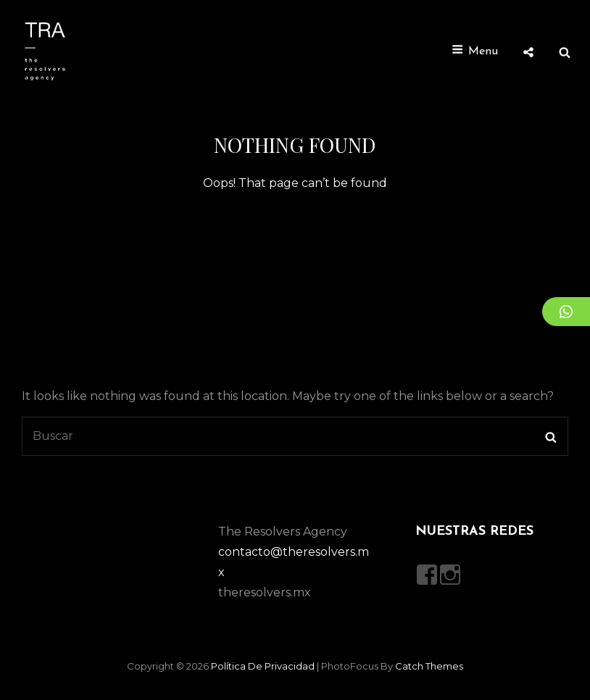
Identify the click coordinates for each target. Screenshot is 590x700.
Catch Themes (429, 666)
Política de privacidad (263, 666)
